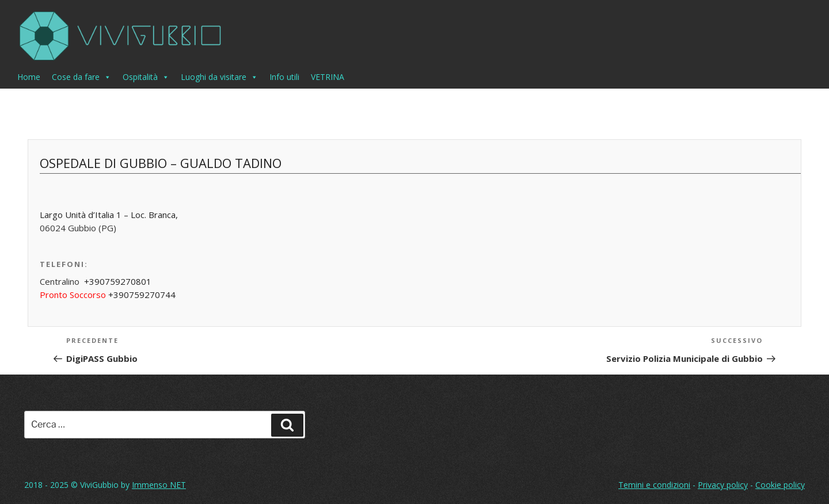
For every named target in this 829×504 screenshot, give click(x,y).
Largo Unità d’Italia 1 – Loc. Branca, (109, 215)
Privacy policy (723, 485)
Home (29, 77)
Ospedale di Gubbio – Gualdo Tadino (161, 163)
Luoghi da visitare (219, 77)
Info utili (284, 77)
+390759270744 (142, 295)
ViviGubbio (99, 485)
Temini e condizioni (654, 485)
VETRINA (328, 77)
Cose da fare (81, 77)
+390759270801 (118, 281)
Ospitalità (146, 77)
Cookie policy (780, 485)
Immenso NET (159, 485)
